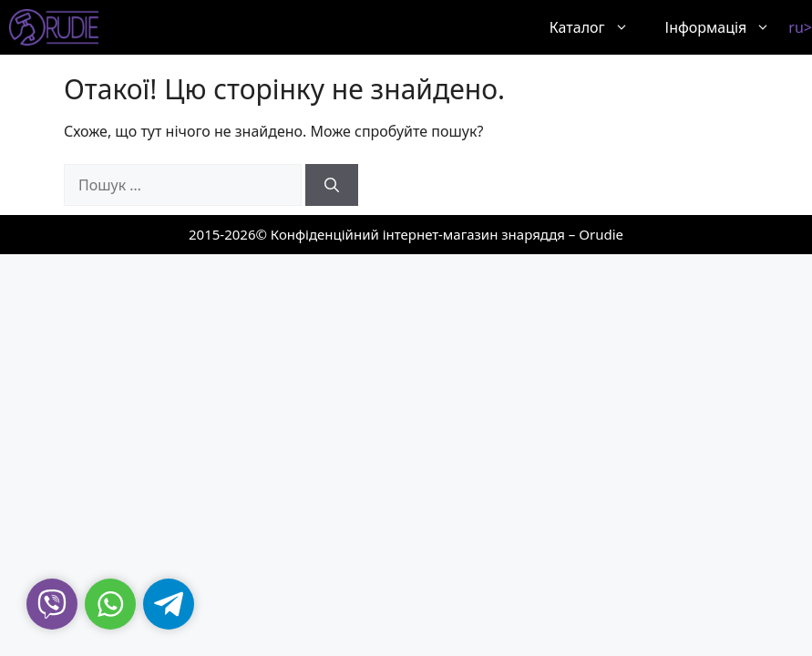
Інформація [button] (727, 27)
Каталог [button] (598, 27)
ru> (800, 27)
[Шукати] (332, 185)
